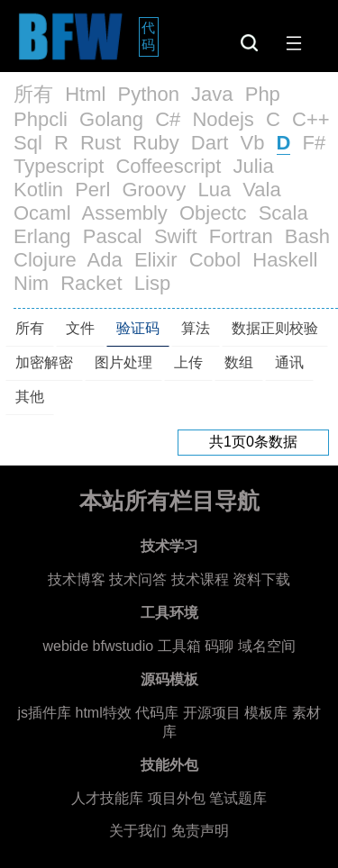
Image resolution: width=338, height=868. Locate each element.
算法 (196, 328)
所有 (33, 94)
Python (148, 94)
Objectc (213, 213)
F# (315, 143)
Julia (254, 166)
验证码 (138, 328)
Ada (105, 260)
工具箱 (179, 646)
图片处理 (123, 362)
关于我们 (138, 831)
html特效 (103, 713)
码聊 (219, 646)
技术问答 (138, 579)
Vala (261, 190)
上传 (188, 362)
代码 (150, 36)
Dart (210, 143)
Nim (31, 283)
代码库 (157, 713)
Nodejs (223, 119)
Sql (28, 143)
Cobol (215, 260)
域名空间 (267, 646)
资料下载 (261, 579)
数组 (239, 362)
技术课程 (200, 579)
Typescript (59, 166)
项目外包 (177, 798)
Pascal (113, 236)
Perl (92, 190)
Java (212, 94)
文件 (80, 328)
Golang (111, 119)
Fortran (241, 236)
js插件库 (44, 713)
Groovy (154, 190)
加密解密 (44, 362)
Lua (214, 190)
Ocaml (42, 213)
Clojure (45, 260)
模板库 (266, 713)
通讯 (289, 362)
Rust (100, 143)
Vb (252, 143)
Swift (176, 236)
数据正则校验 (275, 328)
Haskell (285, 260)
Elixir (156, 260)
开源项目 (212, 713)
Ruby (155, 143)
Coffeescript (168, 166)
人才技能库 (107, 798)
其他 (30, 397)
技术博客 (77, 579)
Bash (307, 236)
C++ (311, 119)
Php (263, 94)
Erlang (42, 236)
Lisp (152, 283)
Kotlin (38, 190)
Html (85, 94)
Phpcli (41, 119)
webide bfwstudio (100, 646)
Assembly (124, 213)
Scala (283, 213)
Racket (91, 283)
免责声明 (200, 831)
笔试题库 (238, 798)
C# (168, 119)
